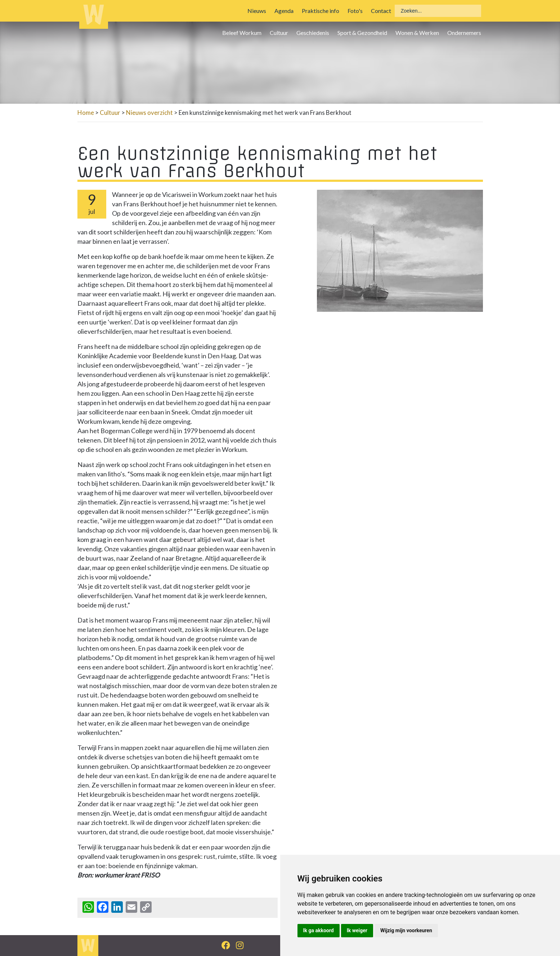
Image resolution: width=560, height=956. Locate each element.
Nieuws (257, 11)
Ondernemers (464, 33)
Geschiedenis (313, 33)
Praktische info (321, 11)
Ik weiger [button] (357, 930)
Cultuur (279, 33)
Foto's (355, 11)
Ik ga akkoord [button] (319, 930)
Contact (381, 11)
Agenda (284, 11)
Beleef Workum (242, 33)
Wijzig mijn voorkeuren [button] (406, 930)
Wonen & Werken (417, 33)
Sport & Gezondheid (362, 33)
